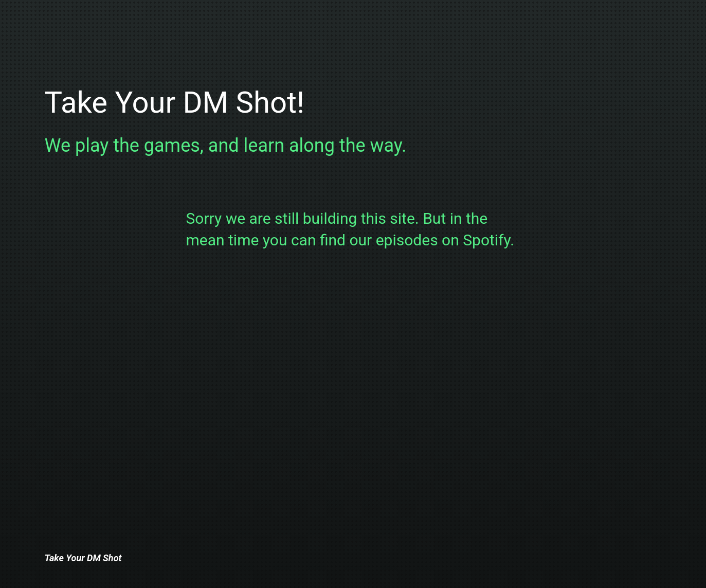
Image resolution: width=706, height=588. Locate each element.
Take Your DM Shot (83, 558)
